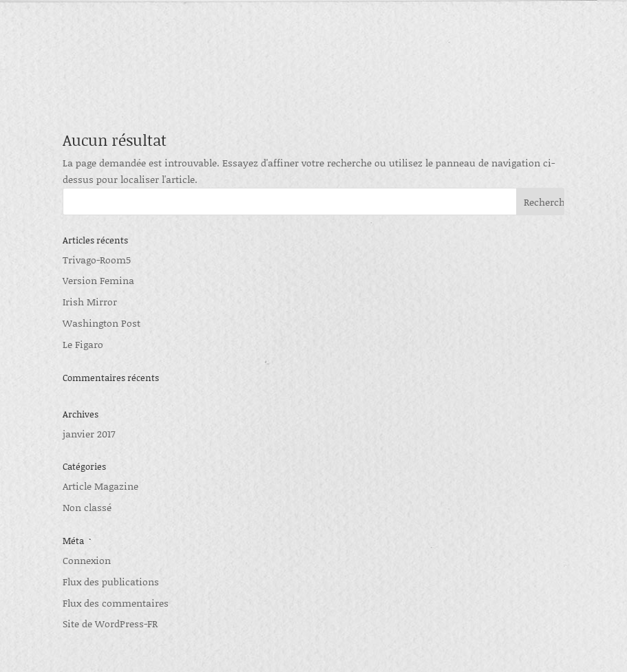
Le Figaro (83, 344)
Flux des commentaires (116, 603)
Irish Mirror (90, 302)
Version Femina (98, 280)
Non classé (87, 507)
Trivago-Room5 (97, 260)
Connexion (87, 560)
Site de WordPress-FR (110, 624)
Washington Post (102, 323)
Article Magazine (100, 486)
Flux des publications (111, 582)
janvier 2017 (89, 434)
